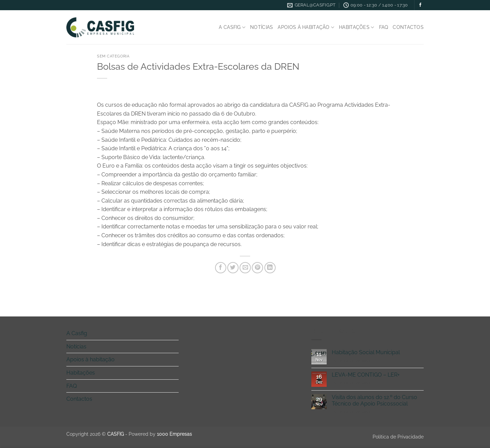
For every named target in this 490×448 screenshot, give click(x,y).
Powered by (160, 434)
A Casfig (232, 27)
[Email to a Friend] (245, 268)
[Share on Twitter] (233, 268)
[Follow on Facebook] (420, 5)
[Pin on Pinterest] (257, 268)
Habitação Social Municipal (366, 352)
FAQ (384, 27)
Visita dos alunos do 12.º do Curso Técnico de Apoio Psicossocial (374, 400)
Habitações (356, 27)
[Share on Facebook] (221, 268)
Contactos (408, 27)
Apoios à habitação (306, 27)
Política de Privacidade (398, 437)
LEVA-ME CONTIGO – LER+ (366, 375)
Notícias (262, 27)
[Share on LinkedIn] (270, 268)
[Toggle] (175, 333)
